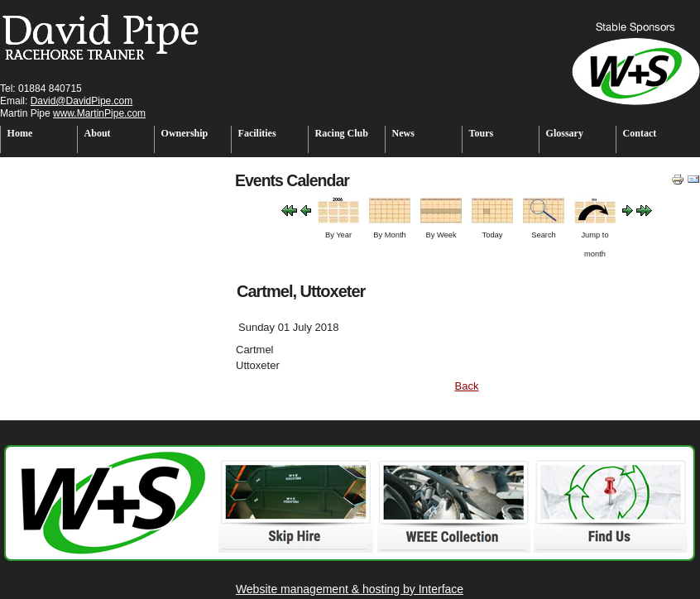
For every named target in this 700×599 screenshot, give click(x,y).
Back (467, 386)
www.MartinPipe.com (99, 113)
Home (20, 133)
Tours (482, 133)
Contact (640, 133)
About (98, 133)
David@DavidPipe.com (82, 101)
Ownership (185, 133)
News (403, 133)
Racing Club (342, 133)
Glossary (565, 133)
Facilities (257, 133)
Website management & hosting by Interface (350, 589)
